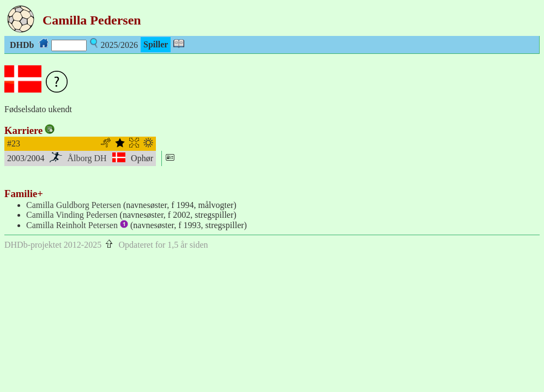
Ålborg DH (87, 158)
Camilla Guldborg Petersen (74, 205)
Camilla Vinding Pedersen (72, 215)
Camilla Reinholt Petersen (77, 225)
